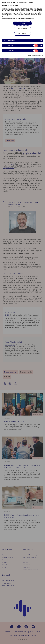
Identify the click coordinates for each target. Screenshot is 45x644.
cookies (13, 19)
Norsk (8, 5)
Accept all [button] (22, 23)
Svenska (12, 5)
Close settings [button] (22, 34)
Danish (4, 5)
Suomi (16, 5)
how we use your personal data (26, 19)
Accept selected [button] (22, 29)
